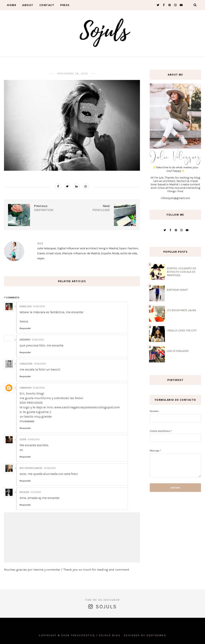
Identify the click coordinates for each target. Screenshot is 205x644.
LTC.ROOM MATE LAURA (181, 310)
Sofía (23, 439)
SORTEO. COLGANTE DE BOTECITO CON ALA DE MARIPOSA (181, 272)
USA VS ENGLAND (178, 351)
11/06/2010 (39, 306)
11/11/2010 (36, 492)
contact (47, 5)
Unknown (26, 388)
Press (65, 5)
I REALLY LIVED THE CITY (182, 331)
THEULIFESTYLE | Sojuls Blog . (97, 635)
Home (12, 5)
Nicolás (24, 492)
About (28, 5)
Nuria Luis (26, 306)
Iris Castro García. (31, 468)
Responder (25, 328)
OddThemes (156, 635)
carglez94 (26, 364)
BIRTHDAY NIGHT (177, 290)
